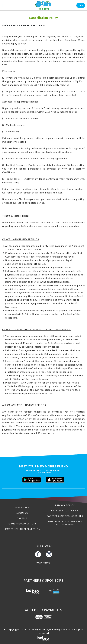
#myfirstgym (43, 563)
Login (81, 5)
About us (22, 513)
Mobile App (22, 507)
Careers (22, 518)
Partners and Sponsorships (65, 516)
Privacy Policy (65, 505)
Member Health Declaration (22, 529)
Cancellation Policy (65, 511)
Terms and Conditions (22, 524)
